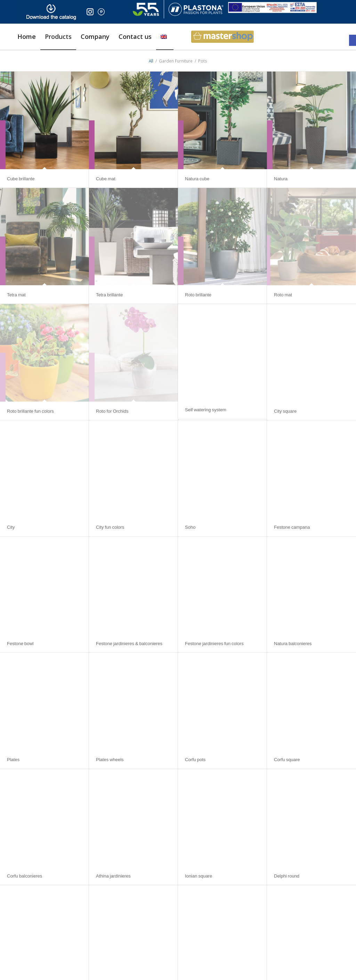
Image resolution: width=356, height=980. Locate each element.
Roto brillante (198, 295)
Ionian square (199, 876)
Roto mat (283, 295)
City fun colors (110, 527)
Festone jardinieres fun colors (214, 643)
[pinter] (101, 12)
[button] (353, 40)
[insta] (90, 12)
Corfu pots (195, 759)
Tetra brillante (109, 295)
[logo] (178, 9)
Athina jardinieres (113, 876)
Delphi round (287, 876)
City (11, 527)
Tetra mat (16, 295)
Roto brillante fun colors (30, 411)
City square (285, 411)
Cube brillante (21, 179)
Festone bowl (20, 643)
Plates (13, 759)
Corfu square (287, 759)
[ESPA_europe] (272, 7)
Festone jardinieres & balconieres (129, 643)
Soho (190, 527)
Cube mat (106, 179)
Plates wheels (110, 759)
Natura (281, 179)
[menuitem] (27, 37)
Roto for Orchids (112, 411)
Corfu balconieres (25, 876)
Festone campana (292, 527)
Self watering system (206, 410)
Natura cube (197, 179)
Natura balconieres (293, 643)
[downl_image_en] (51, 12)
